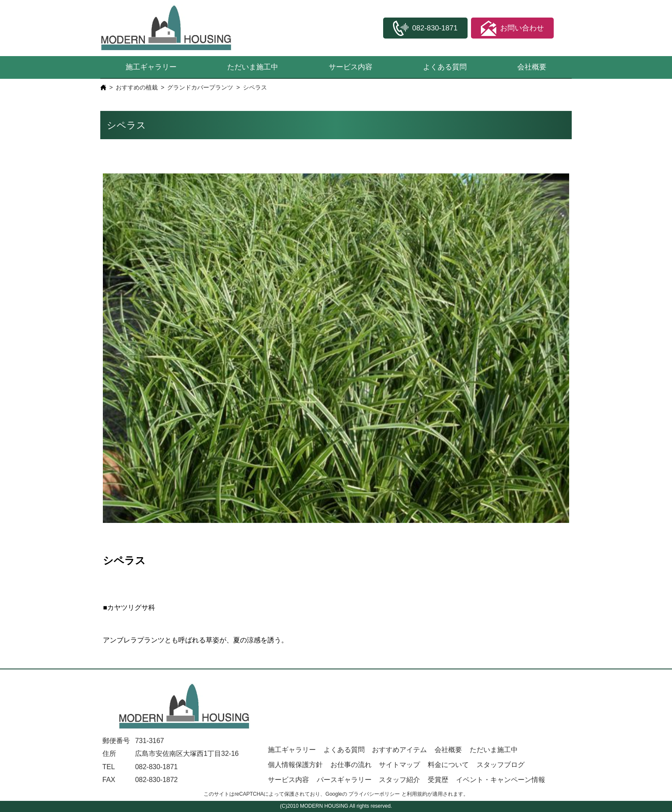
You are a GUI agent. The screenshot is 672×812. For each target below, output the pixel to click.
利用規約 (417, 794)
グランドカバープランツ (200, 87)
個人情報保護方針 (295, 765)
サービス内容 (351, 67)
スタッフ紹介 (399, 780)
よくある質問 (445, 67)
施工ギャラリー (151, 67)
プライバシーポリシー (374, 794)
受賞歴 (438, 780)
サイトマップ (399, 765)
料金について (448, 765)
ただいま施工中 (253, 67)
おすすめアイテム (399, 750)
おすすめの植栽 (137, 87)
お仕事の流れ (351, 765)
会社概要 (532, 67)
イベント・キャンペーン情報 (501, 780)
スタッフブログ (501, 765)
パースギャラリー (344, 780)
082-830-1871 (156, 767)
